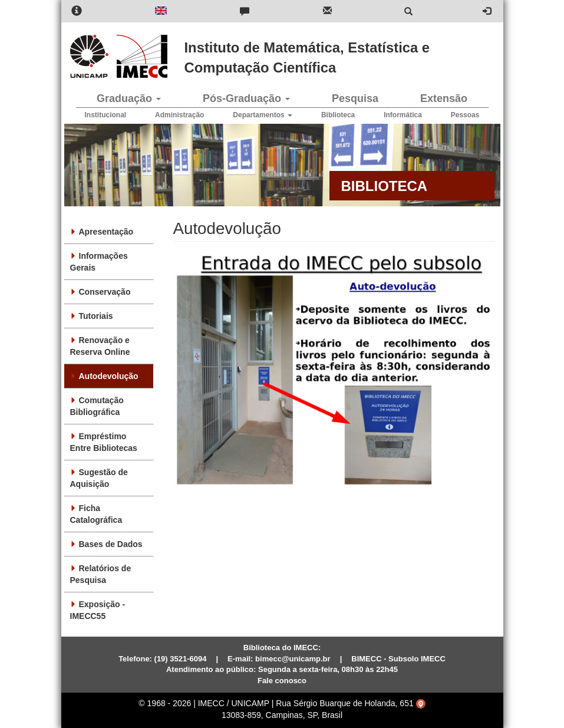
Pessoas (465, 115)
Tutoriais (96, 316)
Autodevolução (109, 376)
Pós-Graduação (246, 98)
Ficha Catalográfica (96, 514)
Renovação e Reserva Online (100, 346)
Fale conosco (282, 681)
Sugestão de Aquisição (99, 478)
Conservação (105, 292)
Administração (179, 115)
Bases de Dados (111, 544)
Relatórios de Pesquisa (101, 574)
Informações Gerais (99, 262)
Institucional (106, 115)
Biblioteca (338, 115)
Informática (403, 115)
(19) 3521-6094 (181, 659)
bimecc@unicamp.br (293, 659)
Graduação (129, 98)
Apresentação (106, 232)
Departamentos (263, 115)
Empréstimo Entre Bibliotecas (104, 442)
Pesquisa (355, 98)
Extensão (444, 98)
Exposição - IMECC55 (98, 610)
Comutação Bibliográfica (97, 406)
